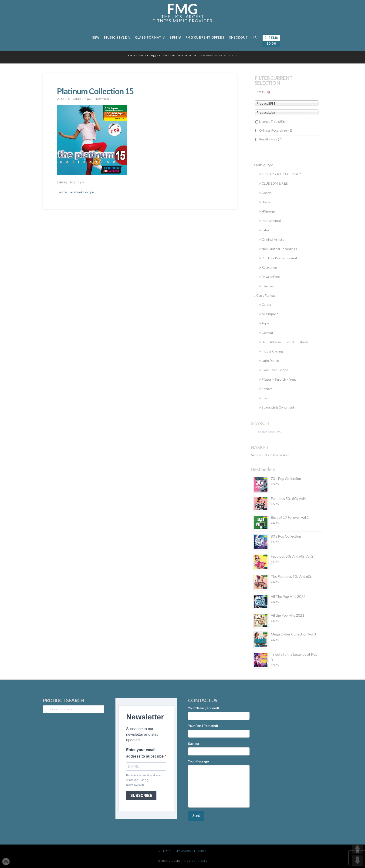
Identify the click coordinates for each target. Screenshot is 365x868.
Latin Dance (269, 361)
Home (131, 55)
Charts (265, 193)
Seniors (266, 389)
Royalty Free (270, 139)
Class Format (264, 295)
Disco (264, 202)
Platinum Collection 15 (186, 55)
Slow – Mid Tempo (274, 370)
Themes (266, 286)
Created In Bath (196, 861)
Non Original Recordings (278, 249)
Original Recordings (276, 130)
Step (264, 398)
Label (141, 55)
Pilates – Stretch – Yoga (278, 379)
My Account (186, 851)
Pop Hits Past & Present (278, 258)
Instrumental (270, 221)
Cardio (265, 304)
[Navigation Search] (255, 39)
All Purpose (269, 314)
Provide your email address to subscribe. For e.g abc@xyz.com (145, 780)
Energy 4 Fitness (158, 55)
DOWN (357, 860)
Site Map (166, 851)
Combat (266, 333)
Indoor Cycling (271, 351)
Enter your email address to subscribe (145, 753)
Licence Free (272, 121)
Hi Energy (267, 211)
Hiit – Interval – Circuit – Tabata (283, 342)
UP (357, 849)
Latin (264, 230)
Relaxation (268, 267)
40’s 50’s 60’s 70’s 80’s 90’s (280, 174)
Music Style (263, 165)
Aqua (264, 323)
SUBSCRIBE (141, 796)
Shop (202, 851)
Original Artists (272, 239)
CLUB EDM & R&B (274, 183)
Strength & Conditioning (278, 407)
